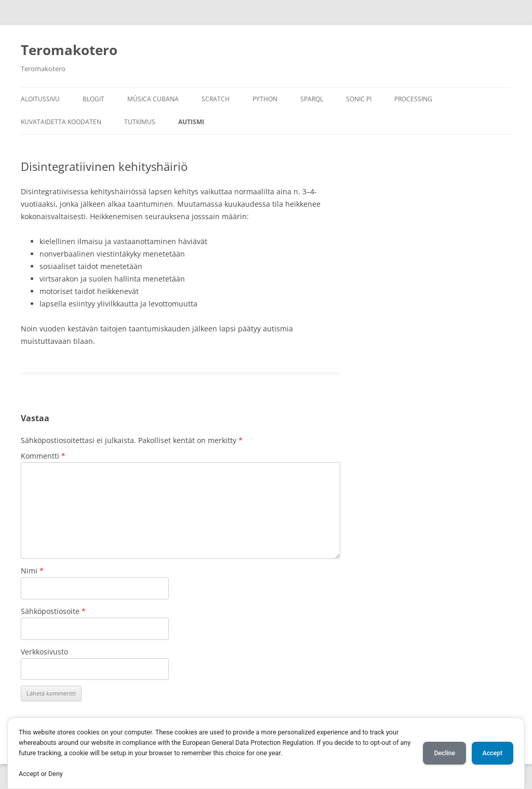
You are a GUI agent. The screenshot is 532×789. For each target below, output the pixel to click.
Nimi (32, 571)
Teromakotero (69, 50)
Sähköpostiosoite (53, 611)
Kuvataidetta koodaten (61, 122)
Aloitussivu (40, 99)
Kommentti (43, 456)
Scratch (216, 99)
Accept (493, 753)
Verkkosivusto (44, 652)
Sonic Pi (359, 99)
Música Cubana (153, 99)
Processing (413, 99)
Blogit (94, 99)
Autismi (191, 122)
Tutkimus (140, 122)
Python (265, 99)
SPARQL (312, 99)
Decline (444, 753)
